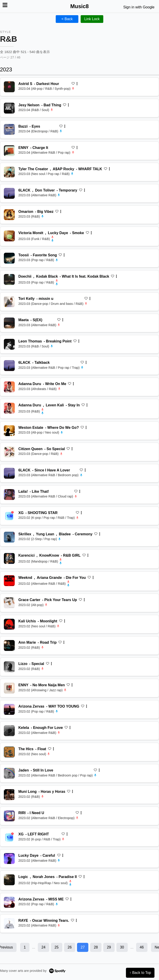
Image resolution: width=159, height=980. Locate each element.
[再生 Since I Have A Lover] (9, 473)
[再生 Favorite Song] (9, 258)
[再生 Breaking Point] (9, 344)
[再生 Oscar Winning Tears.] (9, 924)
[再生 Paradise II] (9, 880)
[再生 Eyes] (9, 129)
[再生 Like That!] (9, 495)
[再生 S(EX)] (9, 323)
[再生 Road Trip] (9, 645)
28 (96, 947)
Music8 (79, 6)
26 (70, 947)
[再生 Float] (9, 752)
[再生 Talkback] (9, 366)
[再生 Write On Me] (9, 387)
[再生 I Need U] (9, 816)
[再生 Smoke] (9, 236)
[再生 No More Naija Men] (9, 688)
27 (83, 947)
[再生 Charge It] (9, 151)
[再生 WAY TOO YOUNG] (9, 709)
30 (122, 947)
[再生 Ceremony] (9, 537)
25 (57, 947)
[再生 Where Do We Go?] (9, 431)
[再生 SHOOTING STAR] (9, 516)
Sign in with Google (139, 7)
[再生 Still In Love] (9, 773)
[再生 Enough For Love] (9, 731)
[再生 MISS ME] (9, 902)
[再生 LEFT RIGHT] (9, 837)
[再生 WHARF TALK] (9, 172)
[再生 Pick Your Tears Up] (9, 603)
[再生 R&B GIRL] (9, 558)
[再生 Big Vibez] (9, 215)
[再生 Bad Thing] (9, 108)
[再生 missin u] (9, 302)
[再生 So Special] (9, 452)
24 (43, 947)
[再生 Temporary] (9, 193)
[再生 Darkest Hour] (9, 87)
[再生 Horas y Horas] (9, 795)
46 (142, 947)
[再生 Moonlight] (9, 624)
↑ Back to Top (140, 973)
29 (109, 947)
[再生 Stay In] (9, 408)
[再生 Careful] (9, 859)
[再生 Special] (9, 667)
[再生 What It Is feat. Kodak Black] (9, 279)
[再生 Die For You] (9, 581)
